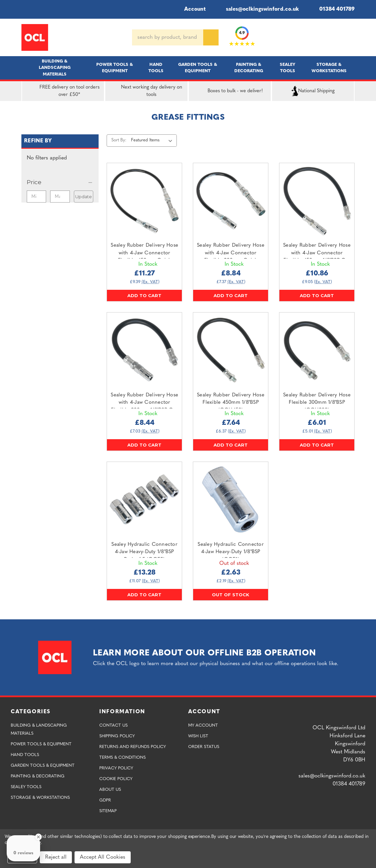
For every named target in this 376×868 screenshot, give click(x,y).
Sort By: (119, 140)
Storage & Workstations (329, 68)
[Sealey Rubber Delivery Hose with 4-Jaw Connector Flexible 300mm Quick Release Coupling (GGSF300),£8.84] (231, 201)
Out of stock (231, 595)
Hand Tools (156, 68)
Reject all (56, 857)
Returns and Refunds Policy (133, 747)
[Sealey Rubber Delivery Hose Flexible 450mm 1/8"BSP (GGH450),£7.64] (231, 350)
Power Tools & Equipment (115, 68)
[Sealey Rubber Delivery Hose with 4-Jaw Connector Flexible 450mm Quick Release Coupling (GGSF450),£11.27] (144, 201)
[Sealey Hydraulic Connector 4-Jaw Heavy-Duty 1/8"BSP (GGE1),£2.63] (231, 499)
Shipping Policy (117, 736)
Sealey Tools (288, 68)
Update (84, 197)
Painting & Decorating (249, 68)
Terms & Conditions (122, 758)
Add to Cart (144, 295)
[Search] (211, 37)
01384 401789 (332, 9)
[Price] (60, 182)
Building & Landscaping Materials (55, 68)
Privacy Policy (116, 768)
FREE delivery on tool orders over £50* (62, 91)
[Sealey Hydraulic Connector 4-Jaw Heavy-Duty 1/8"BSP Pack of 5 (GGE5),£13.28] (144, 499)
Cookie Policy (116, 779)
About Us (110, 790)
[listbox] (153, 140)
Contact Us (113, 725)
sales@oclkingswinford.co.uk (258, 9)
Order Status (204, 747)
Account (190, 9)
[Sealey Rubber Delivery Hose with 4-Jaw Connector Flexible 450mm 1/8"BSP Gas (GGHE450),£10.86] (317, 201)
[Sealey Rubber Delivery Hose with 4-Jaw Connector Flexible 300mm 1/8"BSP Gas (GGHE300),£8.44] (144, 350)
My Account (203, 725)
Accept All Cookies (103, 857)
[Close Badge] (38, 837)
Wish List (198, 736)
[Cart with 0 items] (352, 37)
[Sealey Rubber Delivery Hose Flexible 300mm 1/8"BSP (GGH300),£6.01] (317, 350)
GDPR (105, 800)
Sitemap (108, 811)
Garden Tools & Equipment (198, 68)
